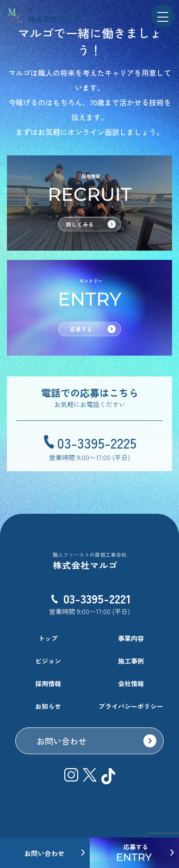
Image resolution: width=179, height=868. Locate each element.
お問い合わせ (62, 741)
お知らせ (48, 706)
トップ (48, 638)
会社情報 (131, 683)
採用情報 (48, 683)
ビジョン (48, 661)
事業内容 (131, 638)
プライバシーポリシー (131, 706)
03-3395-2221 (97, 598)
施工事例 (131, 661)
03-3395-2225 (97, 443)
